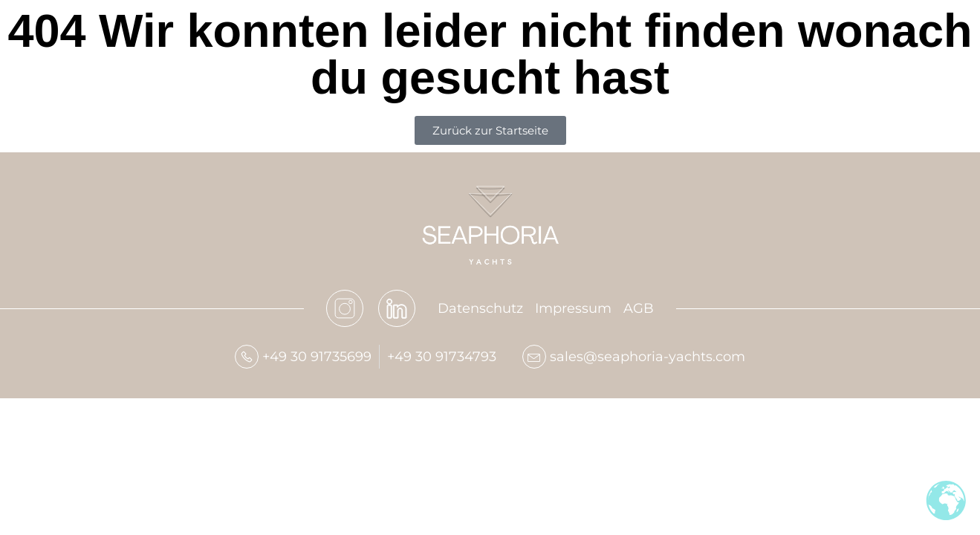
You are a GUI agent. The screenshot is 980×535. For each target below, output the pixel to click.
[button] (33, 502)
